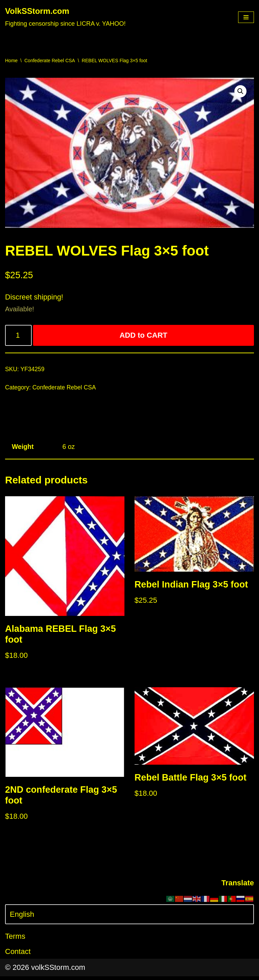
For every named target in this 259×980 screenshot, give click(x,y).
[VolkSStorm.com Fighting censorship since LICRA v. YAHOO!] (65, 17)
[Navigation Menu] (246, 17)
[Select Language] (129, 918)
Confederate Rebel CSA (50, 61)
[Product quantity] (19, 336)
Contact (18, 955)
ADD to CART (144, 336)
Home (11, 61)
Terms (15, 940)
